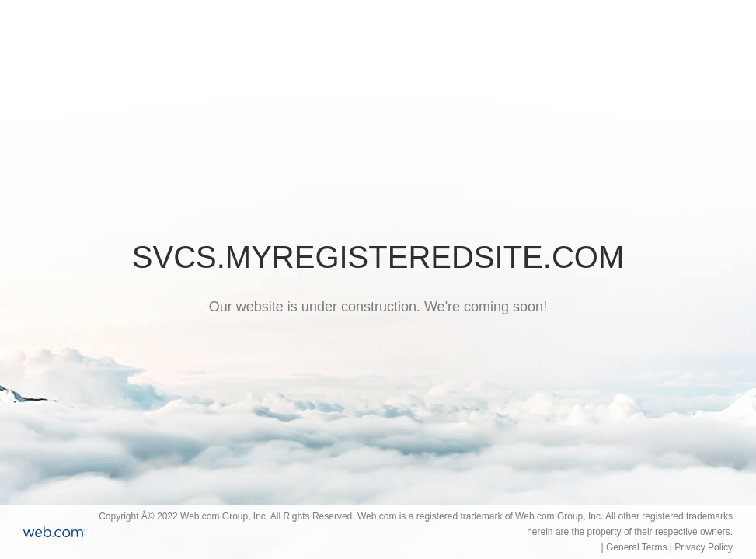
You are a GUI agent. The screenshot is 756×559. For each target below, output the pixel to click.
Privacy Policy (704, 547)
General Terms (636, 547)
